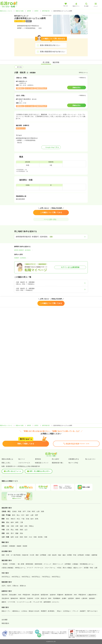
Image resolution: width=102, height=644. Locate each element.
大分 (30, 537)
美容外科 (5, 595)
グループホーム (50, 568)
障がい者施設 (67, 568)
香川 (12, 533)
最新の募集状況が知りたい (50, 45)
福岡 (12, 537)
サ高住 (59, 568)
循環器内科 (44, 595)
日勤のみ (15, 586)
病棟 (3, 555)
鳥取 (17, 530)
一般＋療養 (20, 564)
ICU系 (32, 555)
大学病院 (12, 564)
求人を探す (55, 459)
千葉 (23, 519)
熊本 (26, 537)
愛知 (8, 522)
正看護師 (5, 546)
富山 (18, 515)
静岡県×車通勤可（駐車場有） (23, 250)
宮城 (29, 511)
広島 (8, 530)
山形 (38, 511)
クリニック (47, 564)
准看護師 (12, 546)
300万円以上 (6, 577)
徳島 (8, 533)
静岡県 (29, 11)
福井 (27, 515)
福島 (43, 511)
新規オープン (6, 611)
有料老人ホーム (20, 568)
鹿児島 (40, 537)
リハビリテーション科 (24, 602)
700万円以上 (46, 577)
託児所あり (67, 611)
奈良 (26, 526)
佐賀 (17, 537)
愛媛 (17, 533)
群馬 (37, 519)
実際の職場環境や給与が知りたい (53, 52)
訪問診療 (81, 555)
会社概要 (5, 620)
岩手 (24, 511)
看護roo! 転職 (20, 11)
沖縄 (46, 537)
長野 (37, 515)
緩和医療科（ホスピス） (52, 602)
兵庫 (17, 526)
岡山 (12, 530)
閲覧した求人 (6, 463)
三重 (21, 522)
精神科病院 (38, 564)
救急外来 (25, 555)
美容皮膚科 (13, 595)
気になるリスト (90, 459)
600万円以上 (36, 577)
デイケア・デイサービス (35, 568)
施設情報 (56, 62)
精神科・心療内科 (81, 598)
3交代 (9, 586)
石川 (23, 515)
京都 (12, 526)
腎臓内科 (60, 595)
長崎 (21, 537)
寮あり (59, 611)
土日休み (24, 611)
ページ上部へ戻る (51, 219)
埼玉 (18, 519)
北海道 (14, 511)
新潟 (14, 515)
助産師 (25, 546)
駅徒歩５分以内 (34, 611)
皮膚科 (64, 598)
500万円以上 (26, 577)
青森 (20, 511)
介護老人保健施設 (8, 568)
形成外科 (30, 598)
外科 (75, 595)
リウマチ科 (11, 602)
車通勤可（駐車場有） (21, 258)
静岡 (17, 522)
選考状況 (38, 459)
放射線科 (92, 598)
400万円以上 (16, 577)
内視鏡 (87, 555)
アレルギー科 (38, 602)
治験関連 (94, 555)
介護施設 (75, 564)
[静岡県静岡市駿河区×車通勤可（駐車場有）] (51, 237)
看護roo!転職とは (7, 459)
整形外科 (23, 598)
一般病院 (5, 564)
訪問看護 (43, 555)
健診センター (78, 568)
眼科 (50, 598)
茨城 (27, 519)
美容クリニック (58, 564)
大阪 (8, 526)
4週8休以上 (16, 611)
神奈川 (13, 519)
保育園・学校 (72, 555)
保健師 (19, 546)
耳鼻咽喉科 (57, 598)
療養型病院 (29, 564)
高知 (21, 533)
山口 (26, 530)
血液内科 (53, 595)
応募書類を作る (74, 459)
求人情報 (46, 62)
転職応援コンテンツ (42, 463)
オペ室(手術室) (16, 555)
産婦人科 (44, 598)
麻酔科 (4, 602)
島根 (21, 530)
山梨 (32, 515)
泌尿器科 (71, 598)
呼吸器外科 (82, 595)
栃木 (32, 519)
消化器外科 (5, 598)
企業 (96, 568)
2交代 (4, 586)
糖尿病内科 (69, 595)
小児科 (37, 598)
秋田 (33, 511)
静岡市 (36, 11)
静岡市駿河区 (46, 11)
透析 (37, 555)
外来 (8, 555)
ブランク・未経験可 (79, 611)
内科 (20, 595)
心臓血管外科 (92, 595)
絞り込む (19, 67)
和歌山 (31, 526)
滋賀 (21, 526)
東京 (8, 519)
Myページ (22, 459)
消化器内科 (35, 595)
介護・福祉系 (52, 555)
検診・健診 (62, 555)
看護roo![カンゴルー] (6, 11)
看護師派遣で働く (58, 463)
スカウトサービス (24, 463)
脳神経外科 (14, 598)
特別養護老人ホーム (86, 564)
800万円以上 (56, 577)
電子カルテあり (92, 611)
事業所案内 (5, 623)
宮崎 (35, 537)
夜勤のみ (23, 586)
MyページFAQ (73, 463)
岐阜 (12, 522)
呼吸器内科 (26, 595)
